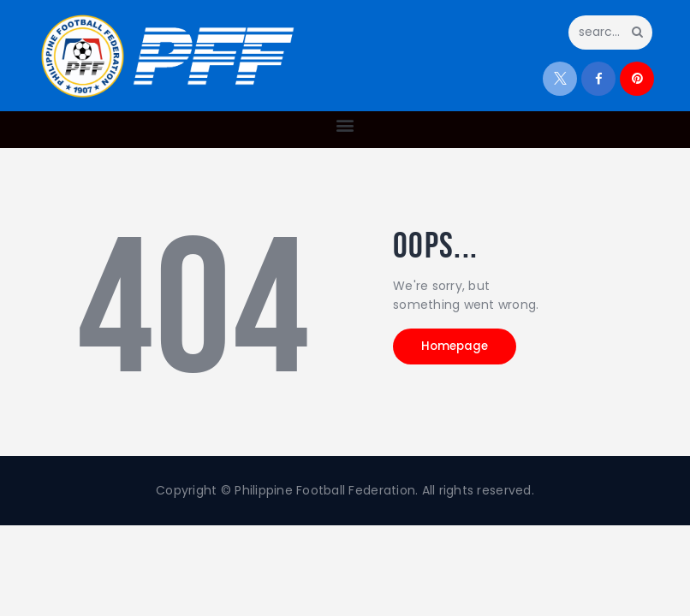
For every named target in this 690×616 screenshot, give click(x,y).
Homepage (464, 348)
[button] (345, 125)
